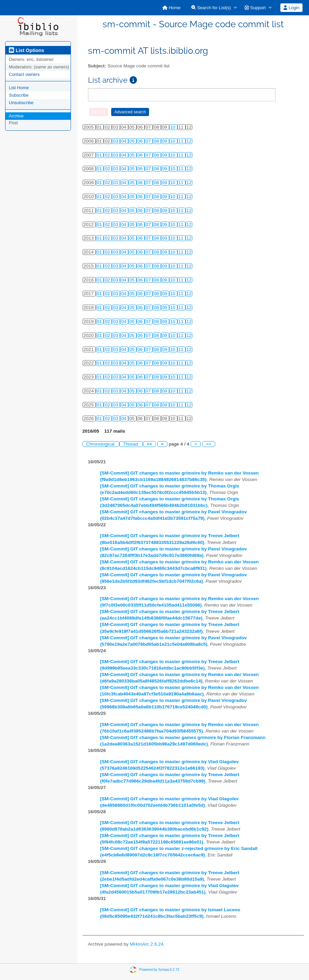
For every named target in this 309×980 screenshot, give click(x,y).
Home (171, 8)
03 (116, 141)
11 (182, 141)
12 (189, 141)
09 (165, 141)
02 (108, 155)
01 (100, 155)
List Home (19, 88)
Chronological (101, 444)
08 (157, 141)
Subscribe (19, 95)
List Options (26, 50)
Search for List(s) (211, 8)
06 (141, 141)
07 (149, 141)
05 (133, 141)
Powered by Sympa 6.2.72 (159, 970)
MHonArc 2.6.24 (147, 944)
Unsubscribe (21, 103)
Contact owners (24, 74)
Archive (16, 116)
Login (291, 8)
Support (255, 8)
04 (124, 141)
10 (173, 127)
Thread (131, 444)
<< (149, 444)
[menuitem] (171, 8)
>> (209, 444)
